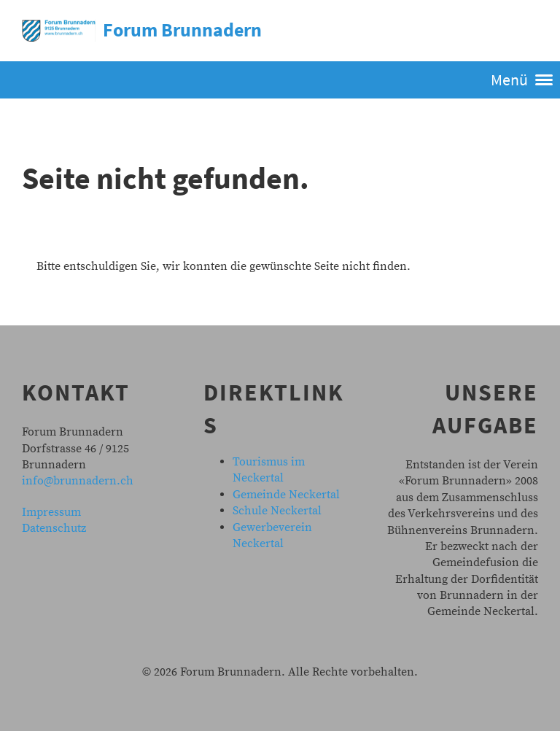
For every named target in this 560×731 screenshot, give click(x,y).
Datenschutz (54, 528)
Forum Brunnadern (182, 30)
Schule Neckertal (277, 511)
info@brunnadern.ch (78, 481)
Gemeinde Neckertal (286, 495)
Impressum (51, 512)
